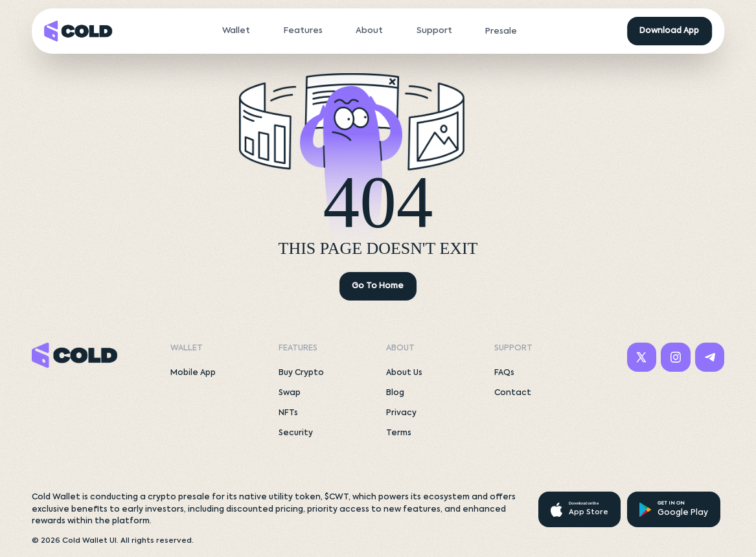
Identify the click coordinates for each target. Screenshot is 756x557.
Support (434, 31)
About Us (404, 373)
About (369, 31)
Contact (513, 393)
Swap (290, 393)
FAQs (504, 373)
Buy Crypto (301, 373)
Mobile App (193, 373)
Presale (501, 31)
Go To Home (378, 286)
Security (296, 433)
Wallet (236, 31)
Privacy (401, 413)
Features (303, 31)
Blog (395, 393)
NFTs (288, 413)
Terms (399, 433)
